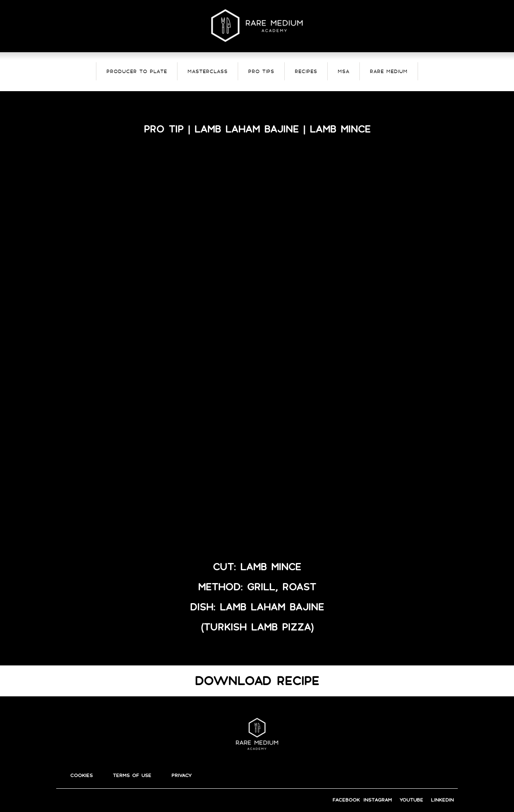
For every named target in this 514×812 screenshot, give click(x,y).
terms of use (132, 775)
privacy (182, 775)
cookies (82, 775)
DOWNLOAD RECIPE (257, 681)
